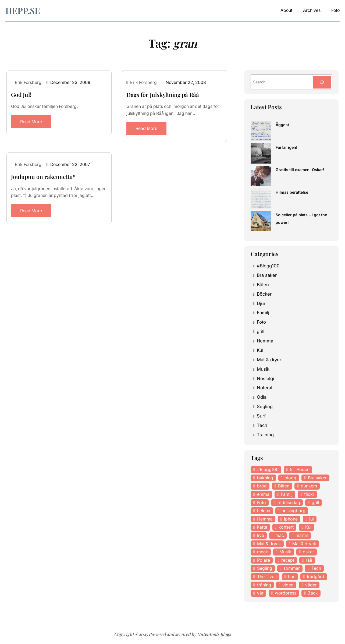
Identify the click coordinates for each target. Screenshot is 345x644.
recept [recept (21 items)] (288, 560)
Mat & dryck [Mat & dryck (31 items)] (305, 544)
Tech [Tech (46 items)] (317, 568)
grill (261, 331)
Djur (261, 303)
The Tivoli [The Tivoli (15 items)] (267, 576)
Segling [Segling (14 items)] (265, 568)
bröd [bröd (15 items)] (262, 486)
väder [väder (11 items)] (312, 585)
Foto (262, 322)
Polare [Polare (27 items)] (264, 560)
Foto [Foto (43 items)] (262, 503)
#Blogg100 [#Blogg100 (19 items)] (268, 469)
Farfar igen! (286, 147)
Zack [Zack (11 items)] (313, 593)
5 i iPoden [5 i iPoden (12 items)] (300, 469)
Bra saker (267, 275)
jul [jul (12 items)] (312, 519)
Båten (263, 285)
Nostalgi (266, 378)
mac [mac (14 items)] (280, 535)
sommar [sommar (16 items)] (292, 568)
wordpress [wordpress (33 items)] (286, 593)
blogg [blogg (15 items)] (291, 478)
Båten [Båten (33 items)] (284, 486)
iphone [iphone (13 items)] (291, 519)
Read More (31, 122)
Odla (262, 397)
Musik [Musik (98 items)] (286, 552)
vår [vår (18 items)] (260, 593)
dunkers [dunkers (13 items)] (309, 486)
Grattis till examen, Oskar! (299, 170)
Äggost (282, 125)
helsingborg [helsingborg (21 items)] (294, 511)
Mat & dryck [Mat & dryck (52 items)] (269, 544)
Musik (263, 369)
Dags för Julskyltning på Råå (162, 95)
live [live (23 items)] (261, 535)
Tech (262, 425)
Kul (260, 350)
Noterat (265, 388)
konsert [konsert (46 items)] (287, 527)
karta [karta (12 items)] (262, 527)
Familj (263, 313)
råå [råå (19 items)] (309, 560)
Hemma (265, 341)
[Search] (322, 82)
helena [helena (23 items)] (264, 511)
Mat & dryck (270, 360)
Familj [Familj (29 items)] (287, 494)
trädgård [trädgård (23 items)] (316, 576)
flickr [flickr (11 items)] (310, 494)
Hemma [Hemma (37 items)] (265, 519)
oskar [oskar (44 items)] (309, 552)
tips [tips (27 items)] (292, 576)
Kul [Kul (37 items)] (309, 527)
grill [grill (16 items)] (316, 503)
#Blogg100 (268, 266)
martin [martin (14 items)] (302, 535)
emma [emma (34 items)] (263, 494)
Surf (261, 416)
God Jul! (21, 95)
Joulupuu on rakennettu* (43, 177)
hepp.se (23, 10)
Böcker (264, 294)
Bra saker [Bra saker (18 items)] (317, 478)
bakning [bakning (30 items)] (265, 478)
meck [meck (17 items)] (263, 552)
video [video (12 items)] (289, 585)
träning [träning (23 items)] (264, 585)
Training (265, 435)
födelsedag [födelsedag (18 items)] (289, 503)
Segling (265, 406)
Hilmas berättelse (292, 192)
